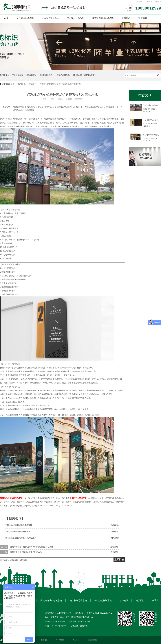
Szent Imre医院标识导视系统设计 (19, 532)
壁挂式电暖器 (93, 640)
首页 (6, 18)
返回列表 (119, 560)
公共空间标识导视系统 (103, 18)
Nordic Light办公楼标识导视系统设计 (21, 538)
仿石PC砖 (76, 640)
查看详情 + (115, 547)
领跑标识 (23, 560)
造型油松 (44, 640)
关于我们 (142, 18)
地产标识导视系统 (75, 18)
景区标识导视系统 (25, 18)
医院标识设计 (31, 75)
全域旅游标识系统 (50, 18)
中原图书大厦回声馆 (78, 498)
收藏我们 (140, 2)
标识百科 (33, 84)
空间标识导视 (17, 75)
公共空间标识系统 (103, 600)
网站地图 (149, 2)
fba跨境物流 (60, 640)
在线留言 (158, 2)
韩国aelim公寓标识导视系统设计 (19, 525)
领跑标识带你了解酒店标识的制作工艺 (26, 552)
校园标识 (14, 560)
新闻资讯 (126, 18)
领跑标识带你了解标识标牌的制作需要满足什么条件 (32, 547)
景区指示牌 (77, 75)
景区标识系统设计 (47, 75)
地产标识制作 (90, 75)
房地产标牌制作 (63, 75)
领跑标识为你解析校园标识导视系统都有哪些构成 (60, 84)
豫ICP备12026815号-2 (103, 613)
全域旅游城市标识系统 (51, 600)
